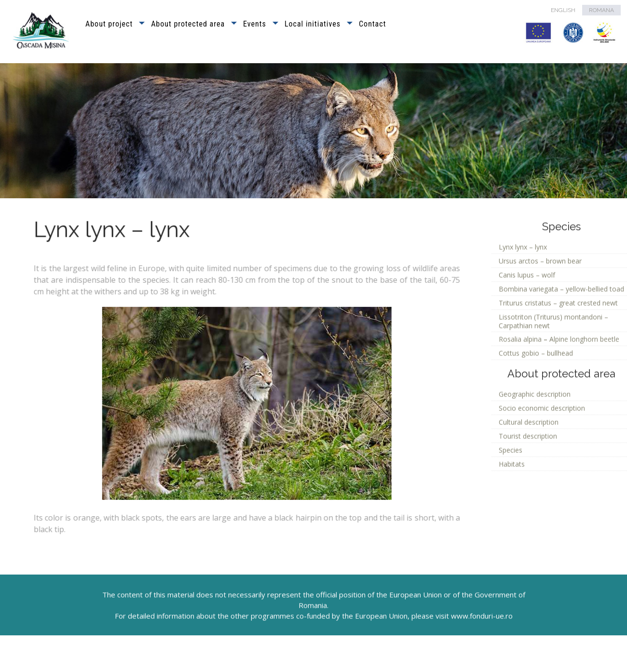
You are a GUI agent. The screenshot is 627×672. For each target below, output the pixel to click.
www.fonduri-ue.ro (482, 631)
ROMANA (601, 10)
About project (109, 24)
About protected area (188, 24)
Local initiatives (313, 24)
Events (255, 24)
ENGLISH (563, 10)
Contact (372, 24)
